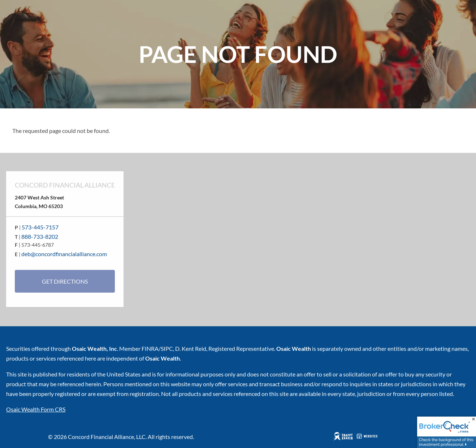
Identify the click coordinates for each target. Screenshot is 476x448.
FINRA (150, 348)
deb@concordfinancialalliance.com (64, 254)
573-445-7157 (40, 227)
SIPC (167, 348)
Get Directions (65, 281)
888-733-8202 (40, 236)
